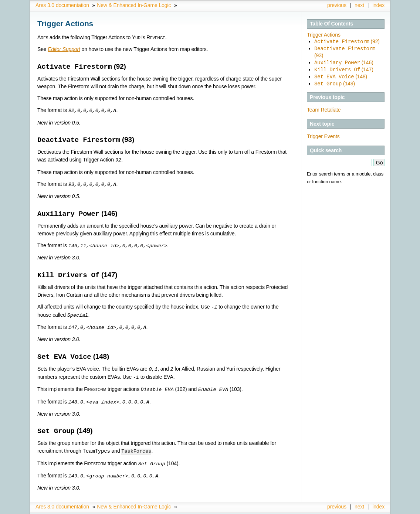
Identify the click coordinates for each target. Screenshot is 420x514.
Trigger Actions (324, 35)
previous (337, 5)
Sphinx (370, 508)
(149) (335, 82)
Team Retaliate (324, 108)
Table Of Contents (331, 24)
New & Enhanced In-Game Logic (134, 5)
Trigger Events (323, 134)
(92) (347, 41)
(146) (344, 62)
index (378, 5)
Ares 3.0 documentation (62, 5)
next (359, 5)
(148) (341, 75)
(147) (344, 68)
